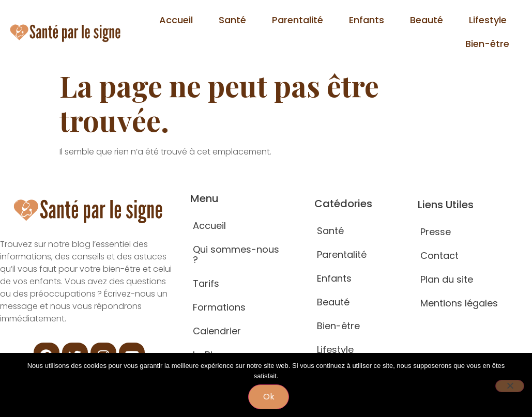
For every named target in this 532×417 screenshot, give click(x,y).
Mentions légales (459, 303)
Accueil (176, 20)
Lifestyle (488, 20)
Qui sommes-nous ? (236, 254)
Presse (436, 232)
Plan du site (447, 279)
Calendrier (217, 331)
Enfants (367, 20)
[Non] (510, 386)
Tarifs (206, 283)
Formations (219, 307)
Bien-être (487, 44)
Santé (232, 20)
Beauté (427, 20)
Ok (269, 397)
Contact (439, 256)
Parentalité (298, 20)
